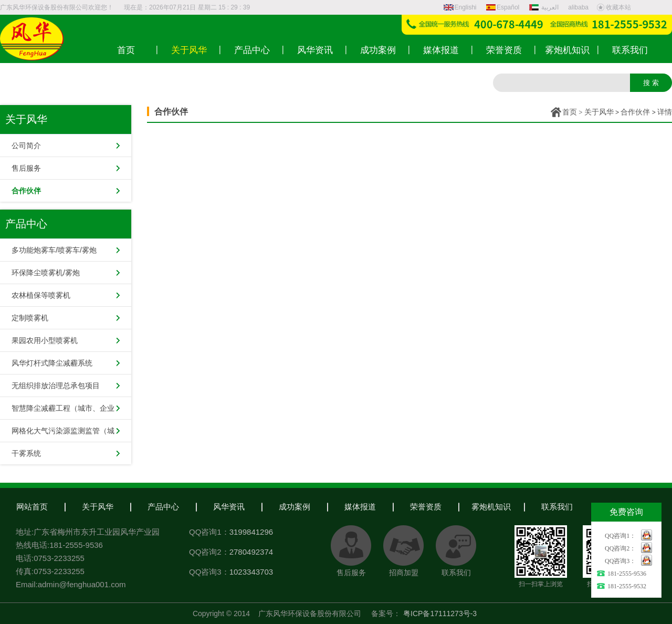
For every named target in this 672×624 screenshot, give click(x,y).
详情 (665, 112)
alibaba (578, 7)
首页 (570, 112)
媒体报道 (360, 507)
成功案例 (295, 507)
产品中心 (163, 507)
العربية (545, 7)
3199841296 (251, 532)
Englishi (460, 7)
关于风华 (599, 112)
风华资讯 (229, 507)
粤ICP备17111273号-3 (440, 613)
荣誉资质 (426, 507)
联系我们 (557, 507)
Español (503, 7)
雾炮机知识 (491, 507)
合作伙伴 (635, 112)
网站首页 (32, 507)
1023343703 (251, 572)
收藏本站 (614, 7)
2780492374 (251, 552)
